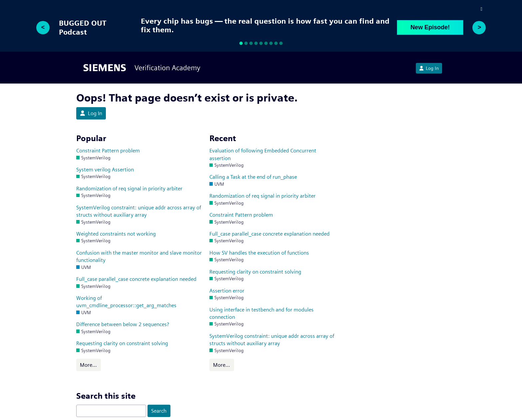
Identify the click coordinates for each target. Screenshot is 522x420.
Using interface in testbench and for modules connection (261, 313)
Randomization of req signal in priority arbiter (129, 189)
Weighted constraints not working (116, 234)
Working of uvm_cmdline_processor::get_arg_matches (126, 302)
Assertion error (227, 291)
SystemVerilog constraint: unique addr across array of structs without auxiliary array (139, 211)
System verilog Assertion (105, 170)
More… (88, 365)
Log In (429, 68)
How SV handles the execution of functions (259, 253)
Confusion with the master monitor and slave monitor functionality (139, 256)
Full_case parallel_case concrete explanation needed (136, 279)
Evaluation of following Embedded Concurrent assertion (263, 154)
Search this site (106, 396)
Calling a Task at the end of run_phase (253, 177)
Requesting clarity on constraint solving (122, 343)
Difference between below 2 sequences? (123, 324)
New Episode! (430, 27)
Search (159, 411)
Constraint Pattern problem (108, 151)
